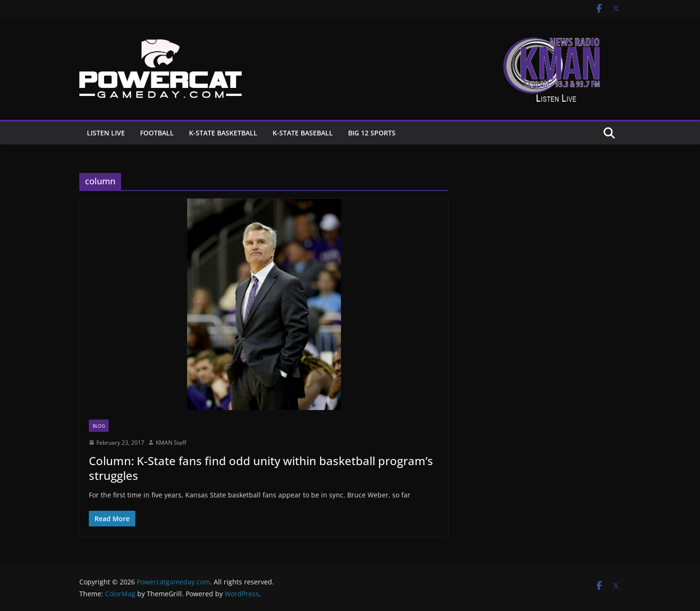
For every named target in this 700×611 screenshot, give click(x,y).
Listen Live (106, 133)
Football (157, 133)
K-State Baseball (303, 133)
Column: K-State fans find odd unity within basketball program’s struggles (261, 468)
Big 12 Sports (372, 133)
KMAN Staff (171, 443)
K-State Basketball (223, 133)
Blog (99, 426)
